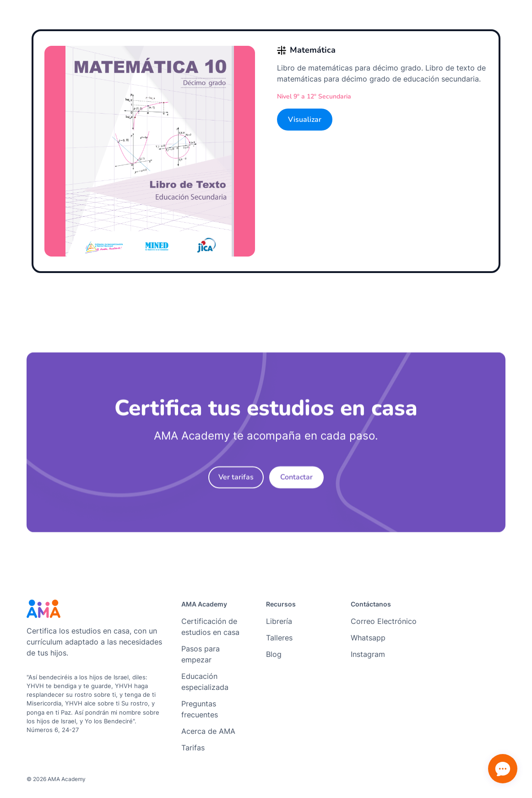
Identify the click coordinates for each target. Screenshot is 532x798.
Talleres (279, 638)
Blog (274, 654)
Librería (279, 621)
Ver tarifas (236, 481)
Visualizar (305, 120)
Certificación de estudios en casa (210, 627)
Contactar (296, 481)
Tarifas (193, 748)
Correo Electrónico (384, 621)
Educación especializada (205, 682)
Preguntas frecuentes (200, 709)
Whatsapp (368, 638)
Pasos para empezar (201, 654)
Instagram (368, 654)
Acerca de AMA (208, 731)
